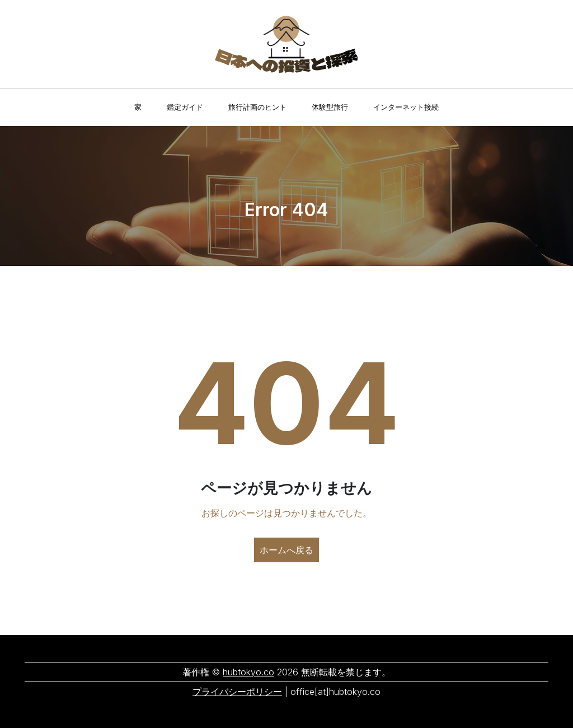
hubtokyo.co (248, 672)
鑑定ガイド (185, 107)
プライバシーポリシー (237, 692)
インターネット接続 (406, 107)
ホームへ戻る (286, 550)
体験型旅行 (330, 107)
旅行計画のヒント (257, 107)
